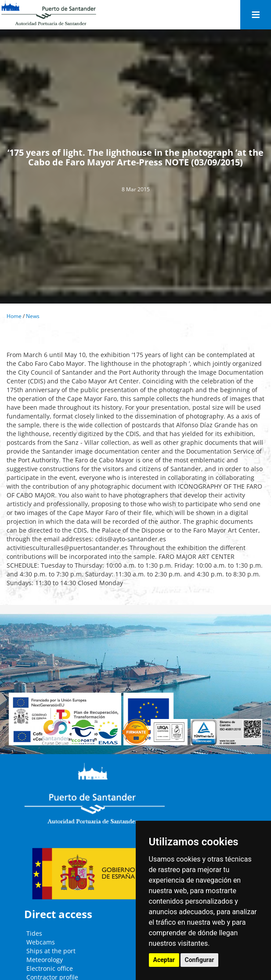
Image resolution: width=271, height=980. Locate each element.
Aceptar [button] (164, 960)
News (33, 316)
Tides (34, 933)
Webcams (41, 942)
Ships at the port (51, 951)
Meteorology (45, 960)
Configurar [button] (200, 960)
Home (14, 316)
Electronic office (50, 968)
